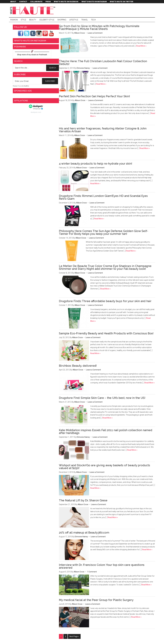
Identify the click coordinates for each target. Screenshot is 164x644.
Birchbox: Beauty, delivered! (78, 366)
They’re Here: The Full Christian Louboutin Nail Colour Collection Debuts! (103, 63)
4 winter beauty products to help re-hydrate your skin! (96, 164)
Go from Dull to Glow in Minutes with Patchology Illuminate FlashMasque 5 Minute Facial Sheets (99, 27)
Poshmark (43, 55)
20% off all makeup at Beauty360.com (84, 533)
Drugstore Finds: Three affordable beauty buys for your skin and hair (105, 301)
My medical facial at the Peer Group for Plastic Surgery (96, 600)
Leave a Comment (95, 33)
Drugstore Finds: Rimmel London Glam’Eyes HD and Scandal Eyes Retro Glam (103, 197)
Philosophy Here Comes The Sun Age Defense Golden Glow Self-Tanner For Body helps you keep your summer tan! (104, 232)
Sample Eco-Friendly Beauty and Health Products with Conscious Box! (106, 333)
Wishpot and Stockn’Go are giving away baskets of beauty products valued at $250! (104, 467)
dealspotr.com (36, 112)
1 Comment (92, 572)
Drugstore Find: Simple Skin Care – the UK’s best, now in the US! (102, 398)
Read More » (141, 46)
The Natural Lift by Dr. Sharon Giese (83, 500)
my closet (32, 55)
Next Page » (74, 636)
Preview (15, 86)
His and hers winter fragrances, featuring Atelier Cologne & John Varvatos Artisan (103, 130)
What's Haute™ (33, 10)
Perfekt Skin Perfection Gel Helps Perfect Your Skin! (94, 96)
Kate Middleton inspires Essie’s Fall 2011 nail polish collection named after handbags (106, 432)
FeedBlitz (26, 86)
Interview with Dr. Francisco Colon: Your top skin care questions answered (102, 566)
